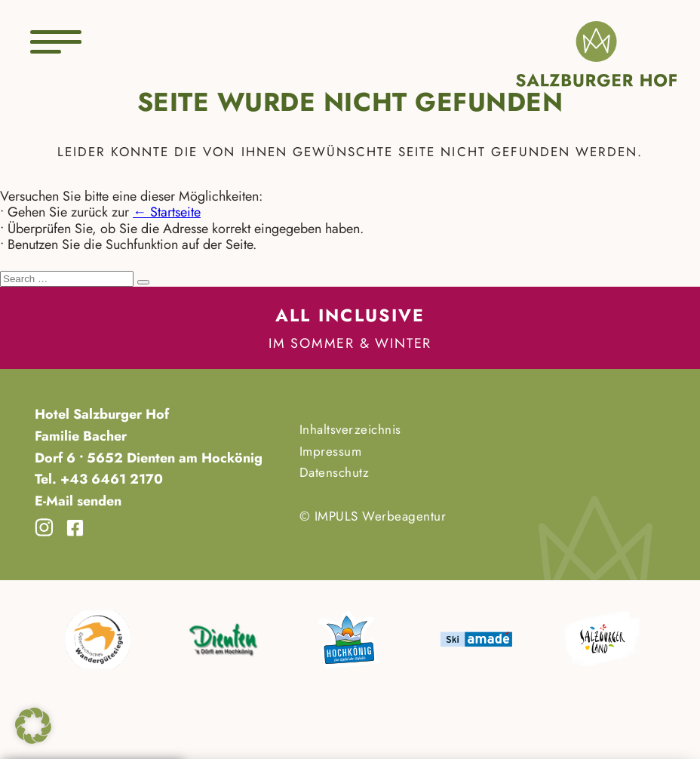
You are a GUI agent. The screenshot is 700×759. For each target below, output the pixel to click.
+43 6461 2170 (110, 479)
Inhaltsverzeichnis (350, 429)
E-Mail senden (78, 501)
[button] (33, 726)
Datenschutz (335, 472)
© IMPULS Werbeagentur (373, 516)
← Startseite (167, 212)
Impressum (331, 451)
